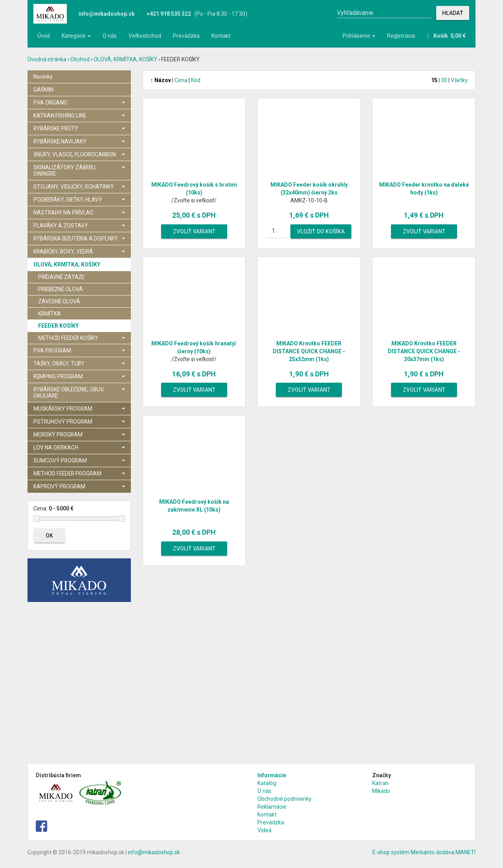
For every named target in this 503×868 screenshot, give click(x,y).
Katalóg (267, 783)
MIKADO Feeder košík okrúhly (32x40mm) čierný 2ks (309, 189)
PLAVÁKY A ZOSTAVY (79, 226)
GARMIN (43, 90)
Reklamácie (272, 807)
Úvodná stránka (47, 59)
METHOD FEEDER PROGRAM (79, 473)
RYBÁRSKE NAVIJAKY (79, 141)
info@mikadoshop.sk (154, 852)
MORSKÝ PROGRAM (79, 435)
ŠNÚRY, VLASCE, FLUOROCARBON (79, 154)
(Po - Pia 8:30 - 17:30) (197, 14)
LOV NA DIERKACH (79, 448)
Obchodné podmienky (285, 799)
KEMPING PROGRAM (79, 376)
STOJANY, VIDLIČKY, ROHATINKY (79, 187)
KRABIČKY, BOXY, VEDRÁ (79, 251)
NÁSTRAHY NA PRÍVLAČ (79, 213)
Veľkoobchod (145, 36)
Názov (161, 80)
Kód (196, 80)
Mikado (381, 791)
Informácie (272, 775)
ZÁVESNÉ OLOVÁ (59, 301)
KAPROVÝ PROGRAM (79, 486)
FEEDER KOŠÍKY (58, 326)
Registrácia (401, 36)
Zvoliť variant (194, 231)
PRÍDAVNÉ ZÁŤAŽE (61, 277)
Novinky (43, 77)
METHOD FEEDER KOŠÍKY (82, 338)
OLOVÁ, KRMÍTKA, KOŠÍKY (125, 59)
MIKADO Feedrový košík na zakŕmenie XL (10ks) (194, 506)
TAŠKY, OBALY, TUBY (79, 363)
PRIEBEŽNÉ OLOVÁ (61, 289)
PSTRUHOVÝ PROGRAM (79, 422)
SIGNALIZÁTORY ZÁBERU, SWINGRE (79, 171)
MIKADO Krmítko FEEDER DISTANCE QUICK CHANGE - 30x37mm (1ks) (424, 351)
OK (49, 536)
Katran (380, 783)
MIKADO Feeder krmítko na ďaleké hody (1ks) (424, 189)
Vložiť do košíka (321, 231)
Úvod (44, 36)
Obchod (80, 59)
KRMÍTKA (50, 314)
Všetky (459, 80)
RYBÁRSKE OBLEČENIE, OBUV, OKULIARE (79, 393)
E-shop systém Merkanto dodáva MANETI (424, 852)
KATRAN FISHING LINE (79, 116)
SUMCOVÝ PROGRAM (79, 461)
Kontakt (221, 36)
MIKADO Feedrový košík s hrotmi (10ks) (194, 189)
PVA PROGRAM (79, 351)
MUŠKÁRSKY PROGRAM (79, 409)
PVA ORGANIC (79, 103)
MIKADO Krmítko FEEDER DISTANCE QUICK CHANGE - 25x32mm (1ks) (309, 351)
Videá (264, 830)
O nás (110, 36)
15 (434, 80)
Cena (181, 80)
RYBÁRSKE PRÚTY (79, 128)
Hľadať (453, 13)
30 (444, 80)
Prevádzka (186, 36)
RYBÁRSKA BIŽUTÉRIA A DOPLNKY (79, 239)
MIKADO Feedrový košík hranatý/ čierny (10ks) (194, 347)
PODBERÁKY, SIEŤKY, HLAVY (79, 200)
